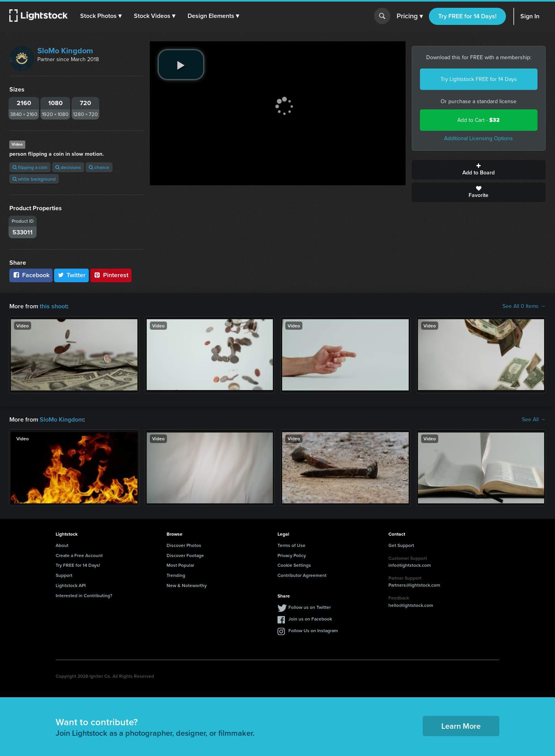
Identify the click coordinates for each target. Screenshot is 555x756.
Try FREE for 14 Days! (467, 16)
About (62, 545)
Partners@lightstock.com (414, 585)
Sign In (530, 16)
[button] (101, 16)
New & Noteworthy (187, 585)
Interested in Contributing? (84, 595)
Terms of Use (292, 545)
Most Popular (180, 565)
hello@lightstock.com (411, 605)
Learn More (461, 726)
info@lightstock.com (410, 565)
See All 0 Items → (524, 306)
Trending (176, 575)
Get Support (401, 545)
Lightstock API (71, 585)
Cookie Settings (294, 565)
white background (34, 179)
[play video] (181, 65)
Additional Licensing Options (479, 138)
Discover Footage (185, 555)
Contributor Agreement (302, 575)
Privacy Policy (292, 555)
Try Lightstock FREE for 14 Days (479, 79)
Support (64, 575)
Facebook (31, 275)
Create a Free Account (79, 555)
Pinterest (111, 275)
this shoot (53, 306)
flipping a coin (30, 167)
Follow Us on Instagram (313, 630)
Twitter (72, 275)
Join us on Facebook (310, 619)
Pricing (410, 16)
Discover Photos (184, 545)
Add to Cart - (479, 120)
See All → (534, 420)
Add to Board (479, 170)
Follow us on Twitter (310, 607)
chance (99, 167)
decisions (68, 167)
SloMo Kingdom (65, 51)
